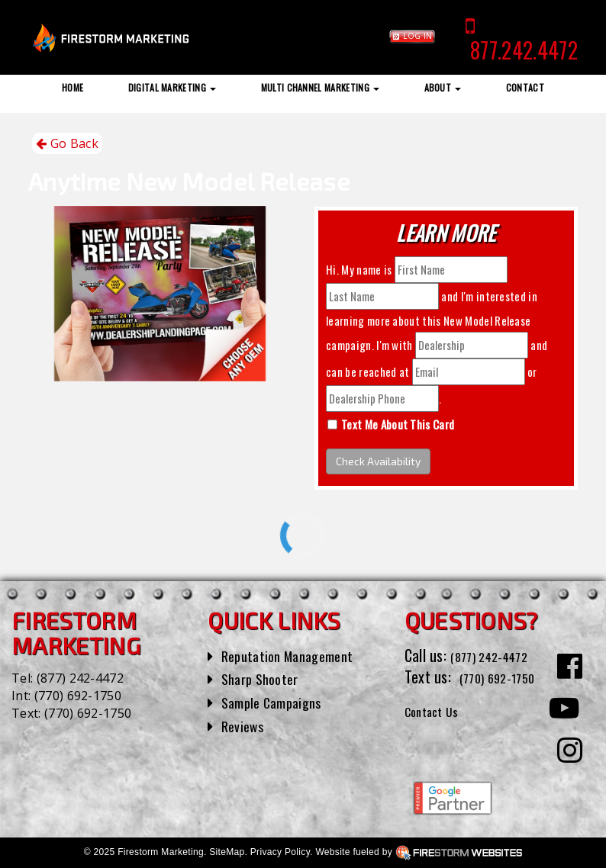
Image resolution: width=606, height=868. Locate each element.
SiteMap (227, 852)
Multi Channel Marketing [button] (321, 87)
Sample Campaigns (277, 702)
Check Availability (378, 461)
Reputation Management (295, 655)
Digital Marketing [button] (172, 87)
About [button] (443, 87)
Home (73, 87)
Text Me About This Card (398, 424)
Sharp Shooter (264, 678)
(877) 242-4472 (80, 678)
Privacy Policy (280, 852)
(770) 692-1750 (78, 696)
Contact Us (438, 732)
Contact (525, 87)
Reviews (245, 725)
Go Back (67, 144)
